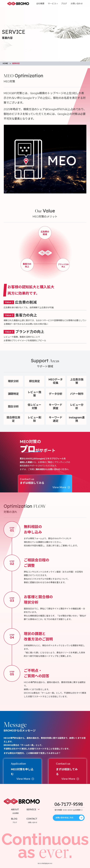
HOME (5, 63)
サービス (52, 4)
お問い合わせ (77, 4)
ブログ (64, 4)
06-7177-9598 (69, 804)
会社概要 (40, 4)
